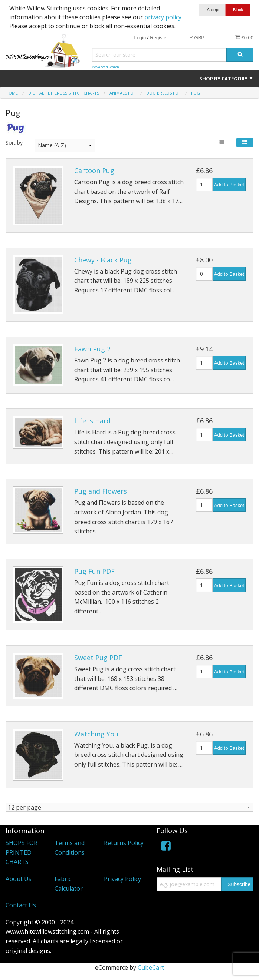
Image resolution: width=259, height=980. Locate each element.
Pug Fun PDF (94, 571)
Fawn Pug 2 (92, 349)
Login (140, 38)
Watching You (96, 734)
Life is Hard (92, 421)
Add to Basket (229, 185)
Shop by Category (226, 79)
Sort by (14, 143)
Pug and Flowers (101, 491)
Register (159, 38)
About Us (19, 879)
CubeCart (151, 968)
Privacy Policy (122, 879)
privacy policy (163, 17)
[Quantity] (204, 184)
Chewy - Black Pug (103, 260)
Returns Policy (124, 843)
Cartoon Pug (94, 170)
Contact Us (21, 905)
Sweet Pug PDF (98, 658)
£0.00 (244, 37)
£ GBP (197, 38)
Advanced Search (106, 67)
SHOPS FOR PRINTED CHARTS (22, 853)
